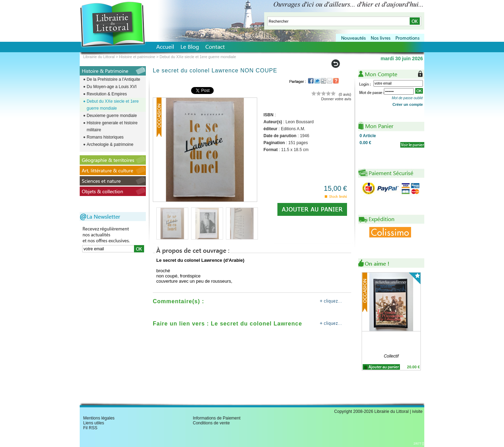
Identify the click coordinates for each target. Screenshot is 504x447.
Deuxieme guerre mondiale (112, 116)
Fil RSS (90, 428)
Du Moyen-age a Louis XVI (112, 87)
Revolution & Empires (107, 94)
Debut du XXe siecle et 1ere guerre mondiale (113, 105)
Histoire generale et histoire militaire (112, 126)
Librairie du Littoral (99, 57)
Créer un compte (408, 104)
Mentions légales (99, 418)
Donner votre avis (336, 99)
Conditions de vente (211, 423)
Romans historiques (105, 137)
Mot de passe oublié (407, 98)
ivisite (417, 411)
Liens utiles (94, 423)
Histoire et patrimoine (137, 57)
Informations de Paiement (217, 418)
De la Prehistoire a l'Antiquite (113, 79)
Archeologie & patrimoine (110, 144)
